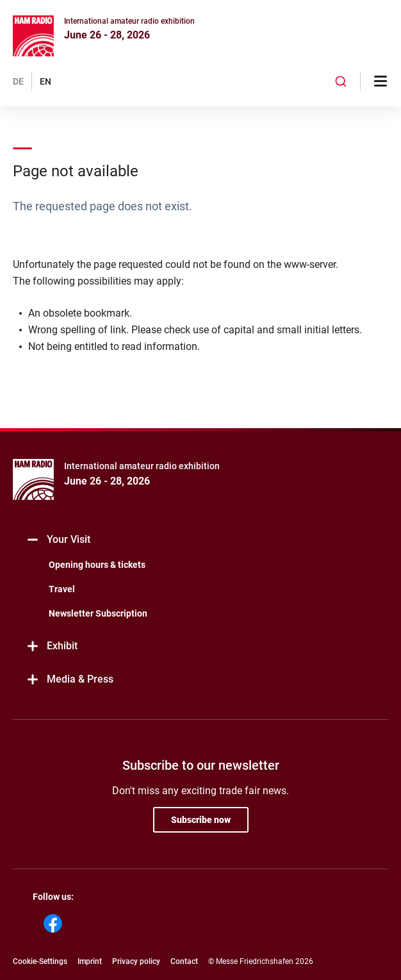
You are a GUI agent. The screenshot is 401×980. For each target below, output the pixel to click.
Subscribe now (201, 820)
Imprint (90, 961)
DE (18, 81)
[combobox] (341, 81)
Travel (62, 589)
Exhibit (52, 646)
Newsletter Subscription (98, 613)
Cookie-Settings (40, 961)
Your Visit (58, 540)
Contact (184, 961)
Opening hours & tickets (97, 565)
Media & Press (70, 680)
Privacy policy (136, 961)
